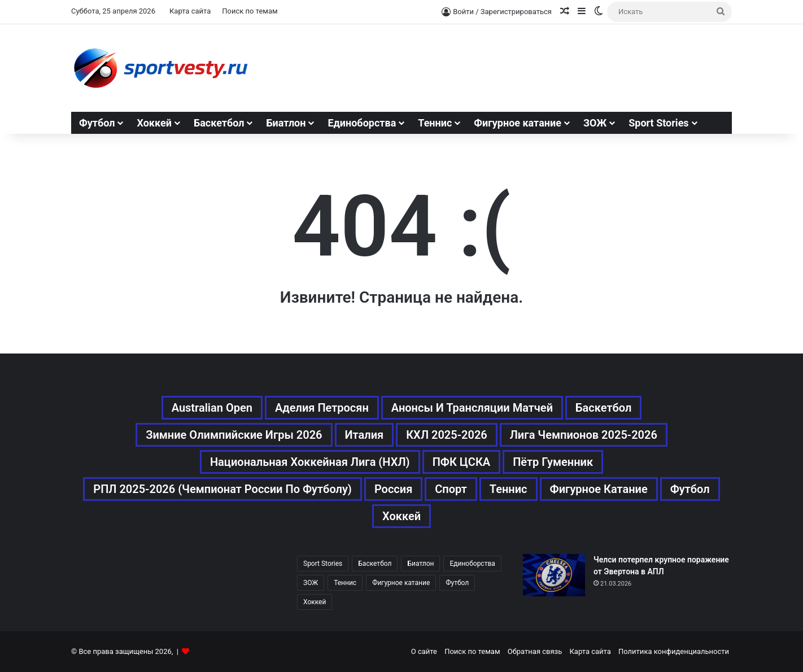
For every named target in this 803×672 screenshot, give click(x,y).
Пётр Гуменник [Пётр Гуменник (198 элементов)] (553, 462)
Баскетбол (219, 123)
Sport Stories (658, 123)
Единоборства (362, 123)
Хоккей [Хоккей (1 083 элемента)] (401, 516)
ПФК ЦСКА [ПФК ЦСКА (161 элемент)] (462, 462)
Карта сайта (190, 11)
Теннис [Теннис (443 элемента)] (509, 489)
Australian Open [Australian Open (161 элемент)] (212, 408)
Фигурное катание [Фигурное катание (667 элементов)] (599, 489)
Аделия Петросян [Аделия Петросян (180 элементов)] (322, 408)
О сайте (424, 651)
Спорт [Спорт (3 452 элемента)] (451, 489)
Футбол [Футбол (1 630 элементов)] (457, 583)
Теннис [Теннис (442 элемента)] (345, 583)
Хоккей (154, 123)
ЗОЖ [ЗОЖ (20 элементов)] (311, 583)
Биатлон (286, 123)
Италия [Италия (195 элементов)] (365, 435)
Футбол (97, 123)
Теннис (435, 123)
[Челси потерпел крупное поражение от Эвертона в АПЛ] (554, 575)
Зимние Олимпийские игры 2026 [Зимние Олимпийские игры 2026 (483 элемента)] (234, 435)
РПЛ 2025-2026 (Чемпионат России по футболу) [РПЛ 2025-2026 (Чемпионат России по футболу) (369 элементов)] (222, 489)
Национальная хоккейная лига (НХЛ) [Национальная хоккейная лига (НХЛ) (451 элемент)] (310, 462)
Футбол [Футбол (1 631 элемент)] (690, 489)
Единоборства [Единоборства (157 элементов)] (472, 564)
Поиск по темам (250, 11)
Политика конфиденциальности (674, 651)
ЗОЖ (595, 123)
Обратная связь (535, 651)
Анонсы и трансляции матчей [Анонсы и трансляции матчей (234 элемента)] (472, 408)
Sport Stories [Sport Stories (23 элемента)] (323, 564)
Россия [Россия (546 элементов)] (393, 489)
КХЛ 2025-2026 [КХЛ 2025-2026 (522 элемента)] (447, 435)
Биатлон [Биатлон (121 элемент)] (420, 564)
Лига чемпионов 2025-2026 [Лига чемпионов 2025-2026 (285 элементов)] (584, 435)
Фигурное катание (518, 123)
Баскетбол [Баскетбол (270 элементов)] (603, 408)
